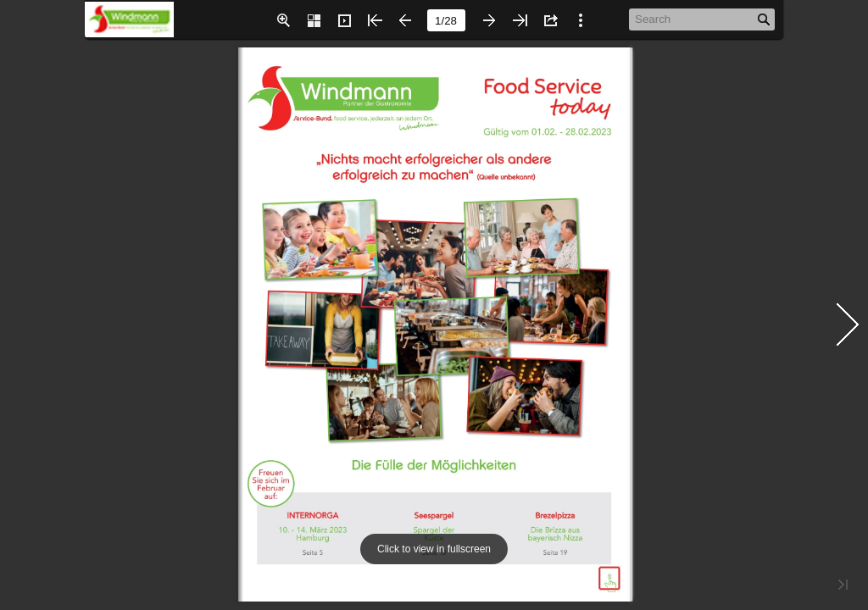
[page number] (446, 20)
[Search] (693, 19)
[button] (283, 20)
